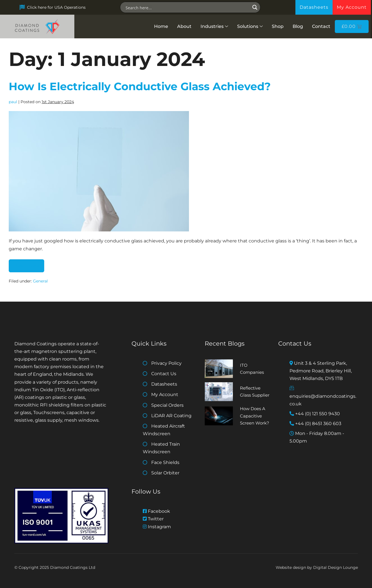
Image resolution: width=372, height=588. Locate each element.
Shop (278, 26)
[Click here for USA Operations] (22, 7)
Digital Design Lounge (336, 567)
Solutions (250, 26)
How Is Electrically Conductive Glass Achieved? (140, 86)
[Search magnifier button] (255, 7)
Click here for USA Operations (56, 7)
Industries (214, 26)
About (184, 26)
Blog (298, 26)
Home (161, 26)
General (40, 281)
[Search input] (187, 7)
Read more (29, 264)
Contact (321, 26)
